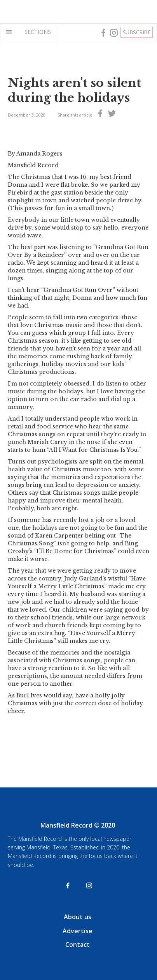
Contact (78, 945)
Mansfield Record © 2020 (78, 825)
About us (78, 917)
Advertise (78, 931)
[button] (10, 32)
